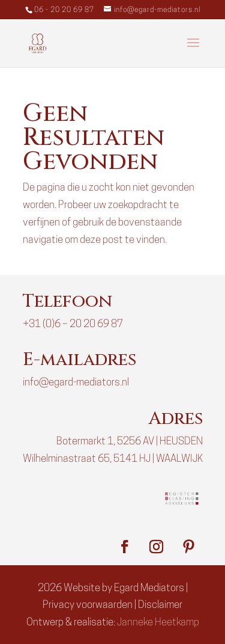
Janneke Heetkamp (158, 623)
